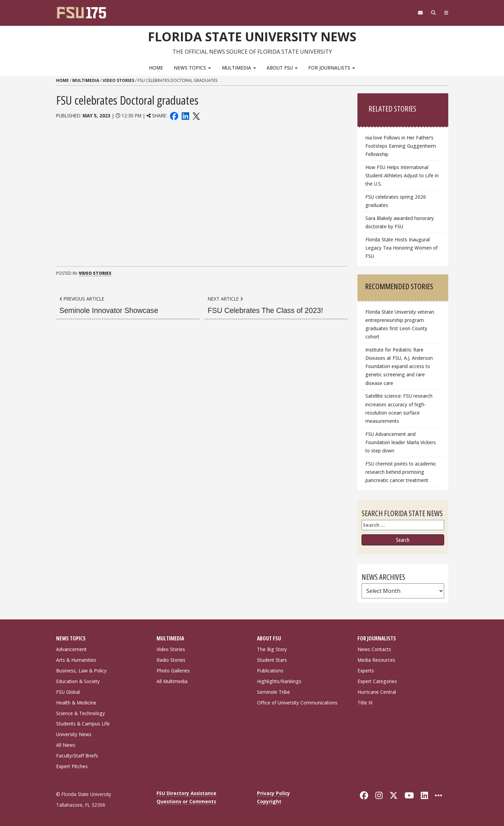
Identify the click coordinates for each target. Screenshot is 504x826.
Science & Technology (81, 713)
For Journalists (332, 67)
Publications (270, 671)
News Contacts (374, 649)
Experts (366, 671)
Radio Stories (171, 660)
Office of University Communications (297, 702)
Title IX (365, 702)
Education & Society (78, 681)
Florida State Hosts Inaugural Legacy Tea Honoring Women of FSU (401, 247)
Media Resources (376, 660)
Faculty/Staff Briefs (77, 756)
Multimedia (239, 67)
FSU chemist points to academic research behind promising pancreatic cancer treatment (401, 472)
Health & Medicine (76, 702)
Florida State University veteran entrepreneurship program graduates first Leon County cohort (400, 324)
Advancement (71, 649)
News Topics (192, 67)
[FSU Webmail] (418, 13)
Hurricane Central (377, 692)
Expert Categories (377, 681)
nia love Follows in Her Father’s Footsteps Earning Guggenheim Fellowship (401, 145)
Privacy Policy (274, 793)
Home (156, 67)
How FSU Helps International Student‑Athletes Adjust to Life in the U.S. (402, 175)
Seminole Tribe (274, 692)
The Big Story (272, 649)
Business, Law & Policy (81, 671)
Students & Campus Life (83, 724)
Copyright (269, 801)
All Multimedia (172, 681)
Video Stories (118, 80)
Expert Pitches (72, 766)
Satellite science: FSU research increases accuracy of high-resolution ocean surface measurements (399, 408)
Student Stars (272, 660)
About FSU (282, 67)
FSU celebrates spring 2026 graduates (396, 201)
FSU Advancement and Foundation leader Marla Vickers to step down (401, 442)
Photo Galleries (173, 671)
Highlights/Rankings (279, 681)
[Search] (432, 13)
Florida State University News (252, 36)
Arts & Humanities (76, 660)
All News (66, 745)
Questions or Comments (186, 801)
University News (74, 734)
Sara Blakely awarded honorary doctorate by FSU (400, 222)
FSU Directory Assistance (186, 793)
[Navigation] (445, 13)
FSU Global (68, 692)
